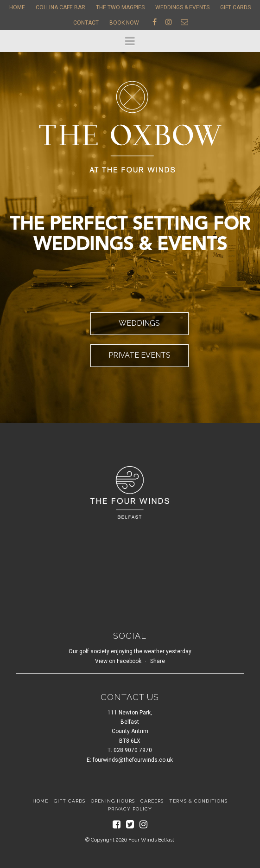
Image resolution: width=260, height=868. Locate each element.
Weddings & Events (182, 7)
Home (17, 7)
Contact (86, 23)
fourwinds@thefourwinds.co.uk (133, 760)
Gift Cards (235, 7)
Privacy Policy (130, 809)
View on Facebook (118, 661)
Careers (152, 801)
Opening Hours (113, 801)
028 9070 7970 (133, 750)
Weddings (139, 323)
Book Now (124, 23)
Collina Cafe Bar (60, 7)
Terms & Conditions (198, 801)
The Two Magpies (120, 7)
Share (158, 661)
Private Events (140, 355)
